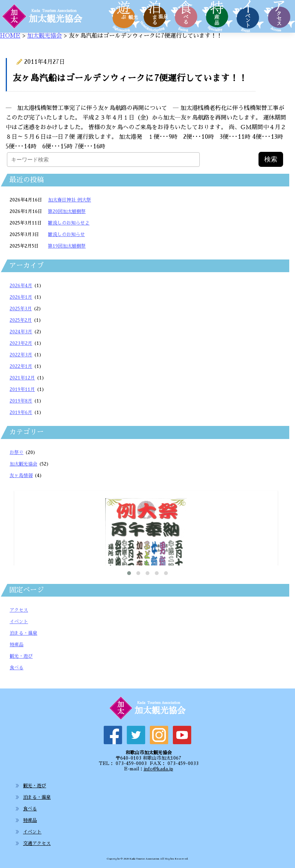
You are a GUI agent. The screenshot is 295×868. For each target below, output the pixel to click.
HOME (10, 36)
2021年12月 (22, 378)
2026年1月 (21, 297)
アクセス (19, 610)
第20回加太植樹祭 (67, 211)
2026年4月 (21, 286)
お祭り (17, 452)
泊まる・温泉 (23, 633)
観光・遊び (21, 656)
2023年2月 (21, 343)
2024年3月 (21, 332)
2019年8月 (21, 401)
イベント (19, 622)
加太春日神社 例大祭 (70, 200)
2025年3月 (21, 309)
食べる (17, 668)
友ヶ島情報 (21, 476)
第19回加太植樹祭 (67, 246)
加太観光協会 (45, 36)
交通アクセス (37, 843)
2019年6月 (21, 412)
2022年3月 (21, 355)
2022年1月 (21, 366)
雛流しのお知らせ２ (69, 223)
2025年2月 (21, 320)
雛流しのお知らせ (66, 234)
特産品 (17, 645)
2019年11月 (22, 389)
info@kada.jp (158, 769)
